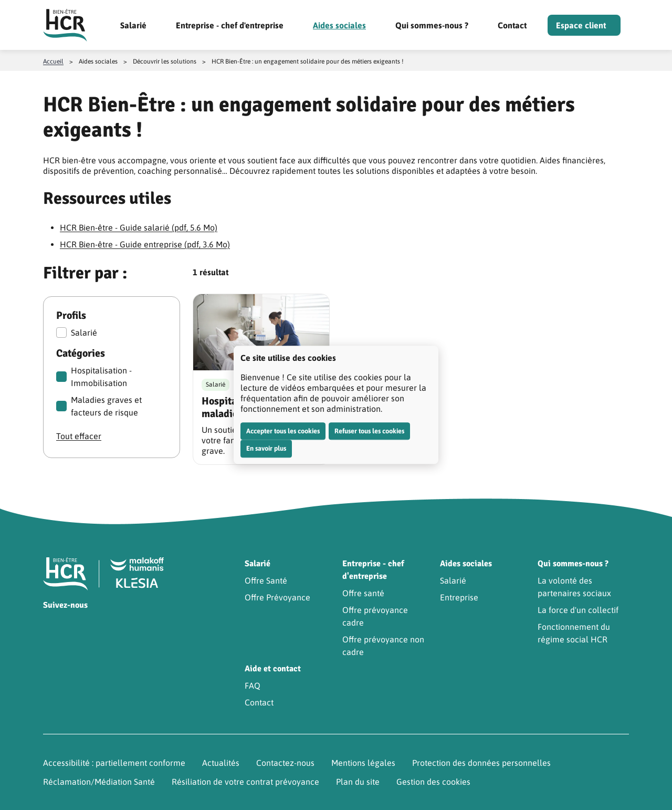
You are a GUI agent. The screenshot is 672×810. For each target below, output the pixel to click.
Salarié (133, 25)
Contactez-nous (285, 763)
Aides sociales (339, 25)
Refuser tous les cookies (369, 431)
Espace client (581, 25)
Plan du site (358, 782)
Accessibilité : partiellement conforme (114, 763)
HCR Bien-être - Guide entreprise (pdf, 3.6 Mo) (145, 244)
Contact (512, 25)
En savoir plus (266, 448)
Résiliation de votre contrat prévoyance (245, 782)
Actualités (221, 763)
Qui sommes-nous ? (432, 25)
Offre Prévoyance (277, 597)
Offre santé (363, 593)
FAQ (253, 686)
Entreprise (459, 597)
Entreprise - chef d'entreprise (230, 25)
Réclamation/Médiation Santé (99, 782)
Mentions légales (363, 763)
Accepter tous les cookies (283, 431)
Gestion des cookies (433, 782)
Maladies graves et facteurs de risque (99, 406)
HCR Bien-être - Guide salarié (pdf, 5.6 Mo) (139, 227)
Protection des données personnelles (481, 763)
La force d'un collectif (578, 610)
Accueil (53, 61)
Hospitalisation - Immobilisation (94, 377)
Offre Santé (266, 580)
